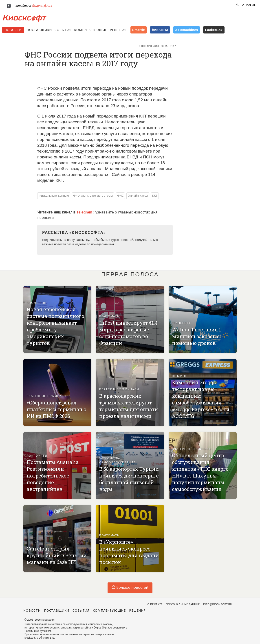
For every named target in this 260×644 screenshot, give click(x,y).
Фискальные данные (54, 196)
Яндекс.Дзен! (42, 6)
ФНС (120, 196)
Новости (13, 30)
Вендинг (179, 376)
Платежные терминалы (47, 396)
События (63, 30)
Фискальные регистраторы (93, 196)
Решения (118, 30)
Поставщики (39, 30)
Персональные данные (183, 604)
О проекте (249, 5)
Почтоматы (109, 316)
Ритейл (33, 542)
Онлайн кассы (138, 196)
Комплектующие (91, 30)
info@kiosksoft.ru (218, 604)
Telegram (85, 212)
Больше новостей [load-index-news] (130, 587)
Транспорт (181, 323)
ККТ (155, 196)
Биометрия (36, 303)
